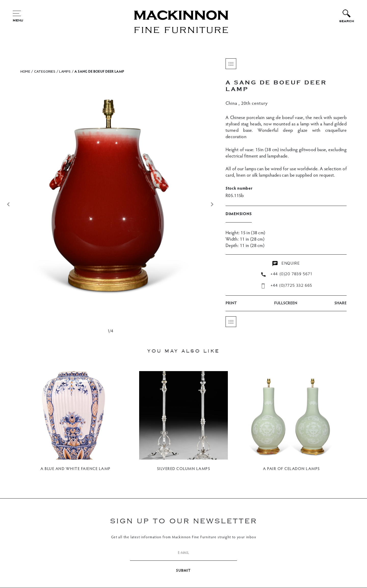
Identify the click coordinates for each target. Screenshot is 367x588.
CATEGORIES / (46, 71)
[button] (8, 204)
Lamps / (66, 71)
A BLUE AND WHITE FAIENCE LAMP (76, 469)
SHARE (340, 303)
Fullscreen (286, 303)
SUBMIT (183, 571)
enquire (286, 263)
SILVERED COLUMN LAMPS (184, 469)
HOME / (27, 71)
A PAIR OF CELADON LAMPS (291, 469)
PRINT (231, 303)
